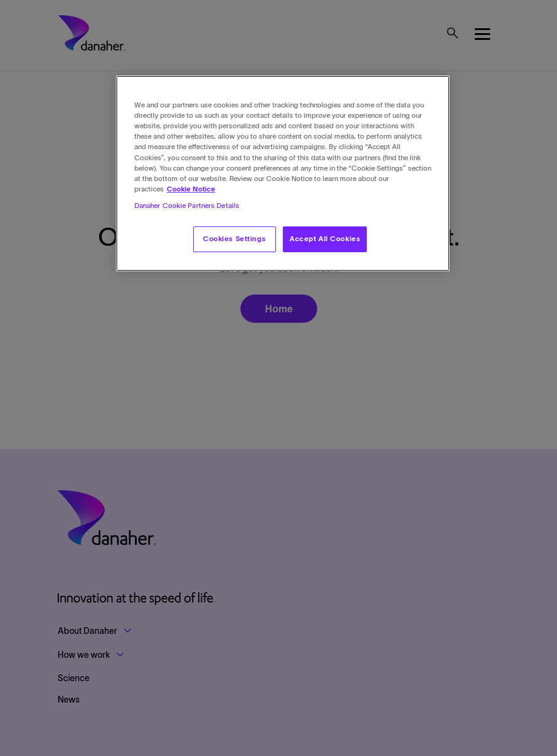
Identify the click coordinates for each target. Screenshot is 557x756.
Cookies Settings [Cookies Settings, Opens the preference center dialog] (234, 239)
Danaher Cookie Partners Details (187, 206)
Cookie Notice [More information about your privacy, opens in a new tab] (191, 189)
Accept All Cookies (325, 239)
